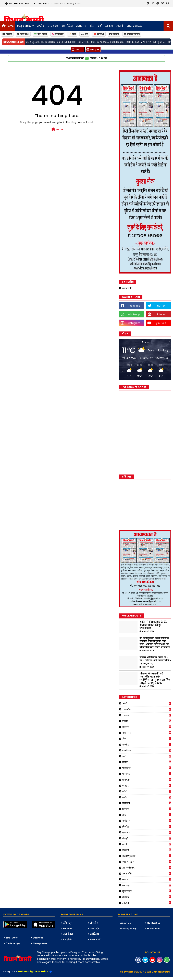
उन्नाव (147, 721)
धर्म (100, 26)
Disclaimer (153, 929)
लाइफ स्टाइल (134, 26)
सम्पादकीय (127, 288)
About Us (43, 3)
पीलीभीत (147, 768)
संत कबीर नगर (147, 868)
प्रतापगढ (147, 774)
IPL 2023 (68, 929)
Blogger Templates (26, 978)
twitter (161, 306)
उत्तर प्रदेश (53, 26)
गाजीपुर (147, 745)
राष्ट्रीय (41, 26)
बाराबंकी (147, 803)
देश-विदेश (67, 26)
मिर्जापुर (147, 827)
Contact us (57, 3)
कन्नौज (147, 727)
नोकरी (120, 26)
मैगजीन (94, 923)
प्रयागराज (147, 780)
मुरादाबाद (147, 832)
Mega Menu (24, 26)
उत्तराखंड (147, 715)
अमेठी (147, 703)
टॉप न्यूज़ (68, 923)
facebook (134, 306)
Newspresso (40, 943)
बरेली (147, 791)
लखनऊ (147, 850)
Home (10, 26)
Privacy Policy (74, 3)
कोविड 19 (95, 934)
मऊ (147, 815)
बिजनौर (147, 809)
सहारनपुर (147, 885)
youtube (161, 323)
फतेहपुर (147, 786)
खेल (92, 26)
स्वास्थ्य (109, 26)
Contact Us (154, 923)
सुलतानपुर (147, 891)
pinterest (161, 314)
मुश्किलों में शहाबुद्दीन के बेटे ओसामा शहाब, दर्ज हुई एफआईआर (153, 625)
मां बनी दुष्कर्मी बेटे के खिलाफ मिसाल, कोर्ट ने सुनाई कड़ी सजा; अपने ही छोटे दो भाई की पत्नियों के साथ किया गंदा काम (155, 643)
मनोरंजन (81, 26)
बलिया (147, 797)
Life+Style (12, 938)
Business (38, 938)
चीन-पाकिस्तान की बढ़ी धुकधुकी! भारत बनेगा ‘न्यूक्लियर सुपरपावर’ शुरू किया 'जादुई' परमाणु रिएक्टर (155, 678)
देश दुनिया (68, 940)
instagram (134, 323)
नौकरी (147, 762)
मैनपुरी (147, 838)
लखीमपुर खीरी (147, 856)
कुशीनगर (147, 733)
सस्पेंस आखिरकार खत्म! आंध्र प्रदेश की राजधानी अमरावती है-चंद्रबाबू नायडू (155, 661)
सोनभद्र (147, 897)
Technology (13, 943)
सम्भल (147, 879)
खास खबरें (95, 940)
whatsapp (134, 314)
